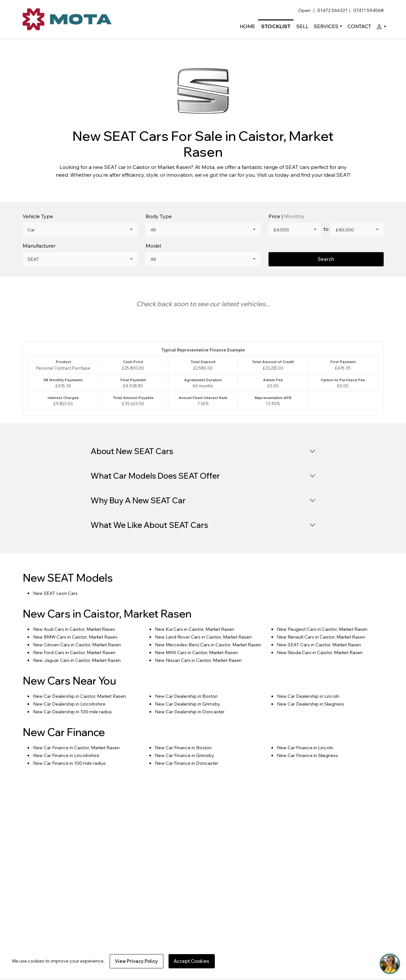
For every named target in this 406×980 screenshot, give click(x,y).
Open (305, 10)
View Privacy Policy (136, 961)
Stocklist (276, 26)
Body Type (159, 216)
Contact (359, 26)
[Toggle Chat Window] (390, 964)
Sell (302, 26)
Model (153, 246)
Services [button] (326, 26)
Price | (287, 216)
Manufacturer (39, 246)
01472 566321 (332, 10)
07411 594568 (368, 10)
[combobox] (80, 230)
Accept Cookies (192, 961)
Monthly (294, 216)
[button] (380, 26)
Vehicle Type (38, 216)
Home (247, 26)
